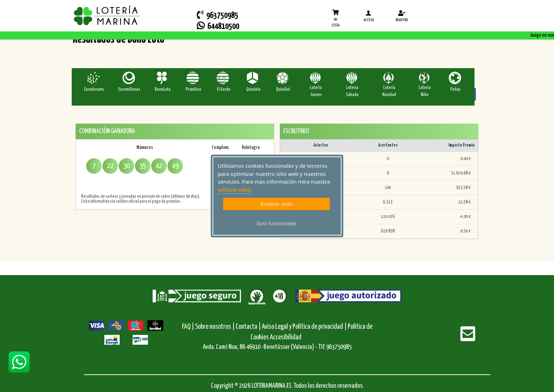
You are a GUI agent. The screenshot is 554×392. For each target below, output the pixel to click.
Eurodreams (94, 90)
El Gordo (224, 90)
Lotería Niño (425, 91)
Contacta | (248, 327)
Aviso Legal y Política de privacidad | (305, 327)
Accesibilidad (286, 337)
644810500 (218, 26)
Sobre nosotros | (215, 327)
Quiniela (253, 90)
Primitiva (193, 90)
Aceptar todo (276, 204)
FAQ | (188, 327)
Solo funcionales (276, 223)
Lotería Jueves (316, 91)
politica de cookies (235, 190)
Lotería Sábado (352, 91)
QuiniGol (283, 90)
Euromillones (129, 90)
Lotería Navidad (389, 91)
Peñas (456, 90)
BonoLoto (163, 90)
